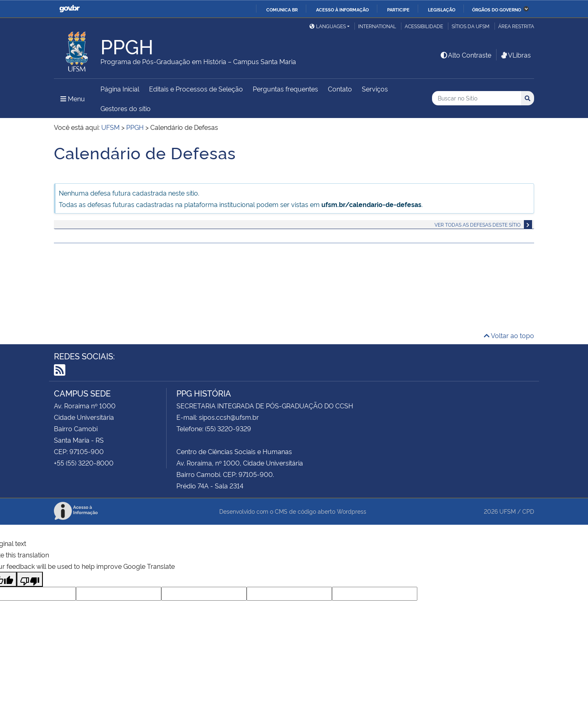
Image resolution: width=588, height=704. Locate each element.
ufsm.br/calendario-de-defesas (371, 204)
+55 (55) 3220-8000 (84, 463)
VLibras (515, 55)
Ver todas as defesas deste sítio (478, 224)
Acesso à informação (342, 9)
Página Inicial (120, 89)
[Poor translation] (30, 579)
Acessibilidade (424, 26)
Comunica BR (282, 9)
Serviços (375, 89)
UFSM (508, 511)
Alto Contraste (465, 55)
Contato (340, 89)
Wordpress (352, 511)
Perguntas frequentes (285, 89)
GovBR (69, 9)
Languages (328, 26)
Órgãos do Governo (497, 9)
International (377, 26)
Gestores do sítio (126, 108)
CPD (528, 511)
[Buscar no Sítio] (477, 98)
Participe (398, 9)
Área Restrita (516, 26)
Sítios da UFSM (471, 26)
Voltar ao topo (509, 335)
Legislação (442, 9)
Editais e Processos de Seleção (196, 89)
